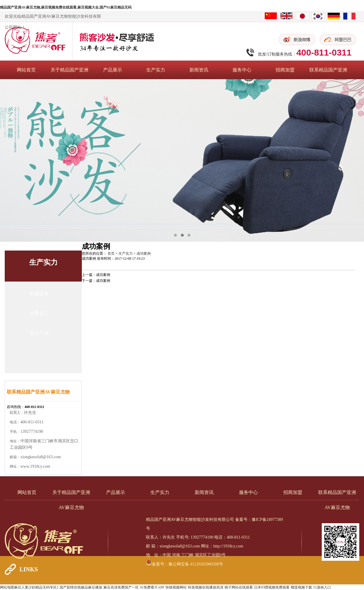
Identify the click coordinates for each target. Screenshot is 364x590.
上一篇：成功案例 (96, 275)
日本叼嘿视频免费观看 (272, 587)
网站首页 (26, 70)
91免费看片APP (152, 587)
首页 (111, 253)
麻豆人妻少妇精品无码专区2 (36, 587)
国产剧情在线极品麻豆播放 (81, 587)
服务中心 (242, 70)
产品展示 (113, 70)
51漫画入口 (322, 587)
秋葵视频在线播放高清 (206, 587)
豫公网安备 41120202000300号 (196, 564)
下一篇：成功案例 (96, 281)
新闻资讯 (199, 70)
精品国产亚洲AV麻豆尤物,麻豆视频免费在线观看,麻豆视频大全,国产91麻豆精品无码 (66, 7)
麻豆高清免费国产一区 (121, 587)
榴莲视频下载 (301, 587)
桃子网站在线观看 (239, 587)
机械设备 (39, 294)
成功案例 (144, 253)
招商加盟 (285, 70)
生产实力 (156, 70)
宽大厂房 (39, 333)
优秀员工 (39, 313)
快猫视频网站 (176, 587)
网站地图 (7, 587)
